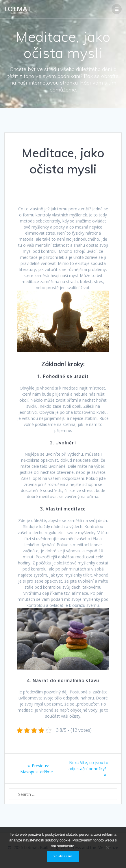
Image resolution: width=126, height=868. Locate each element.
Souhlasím (63, 856)
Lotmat (18, 9)
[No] (108, 848)
